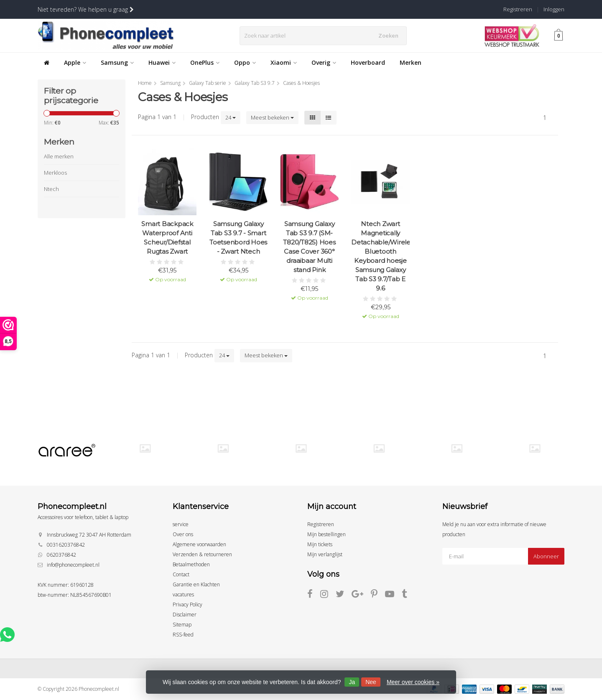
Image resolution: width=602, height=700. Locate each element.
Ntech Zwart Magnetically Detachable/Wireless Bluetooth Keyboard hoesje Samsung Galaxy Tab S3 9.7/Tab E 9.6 (380, 256)
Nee (371, 682)
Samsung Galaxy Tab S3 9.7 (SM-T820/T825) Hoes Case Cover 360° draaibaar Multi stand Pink (309, 247)
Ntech (51, 189)
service (181, 524)
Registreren (518, 9)
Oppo (245, 62)
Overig (324, 62)
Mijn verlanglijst (325, 554)
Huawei (162, 62)
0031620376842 (66, 545)
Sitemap (182, 625)
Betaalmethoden (191, 564)
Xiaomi (284, 62)
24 (231, 117)
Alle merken (59, 156)
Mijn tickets (320, 544)
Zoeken (390, 36)
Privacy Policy (187, 605)
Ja (352, 682)
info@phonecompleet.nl (73, 565)
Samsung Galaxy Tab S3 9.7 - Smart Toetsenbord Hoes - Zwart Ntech (238, 238)
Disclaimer (185, 615)
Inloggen (554, 9)
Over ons (183, 534)
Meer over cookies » (413, 682)
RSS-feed (183, 635)
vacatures (183, 594)
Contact (181, 574)
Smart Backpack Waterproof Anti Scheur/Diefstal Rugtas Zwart (167, 238)
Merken (411, 62)
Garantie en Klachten (196, 584)
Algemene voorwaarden (199, 544)
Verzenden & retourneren (202, 554)
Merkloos (55, 173)
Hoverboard (368, 62)
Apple (75, 62)
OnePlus (205, 62)
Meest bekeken (272, 117)
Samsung (117, 62)
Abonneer (546, 556)
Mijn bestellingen (327, 534)
